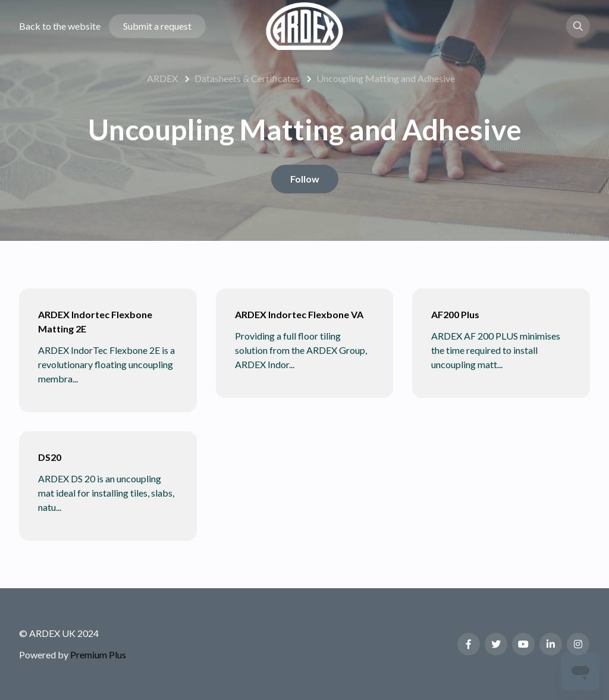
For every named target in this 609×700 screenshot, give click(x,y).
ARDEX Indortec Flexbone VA (299, 314)
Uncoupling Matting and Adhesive (386, 78)
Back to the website (60, 26)
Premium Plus (98, 655)
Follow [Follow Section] (305, 179)
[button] (578, 26)
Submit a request (157, 26)
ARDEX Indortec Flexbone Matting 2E (95, 321)
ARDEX (162, 78)
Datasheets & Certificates (247, 78)
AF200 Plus (455, 314)
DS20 (50, 457)
